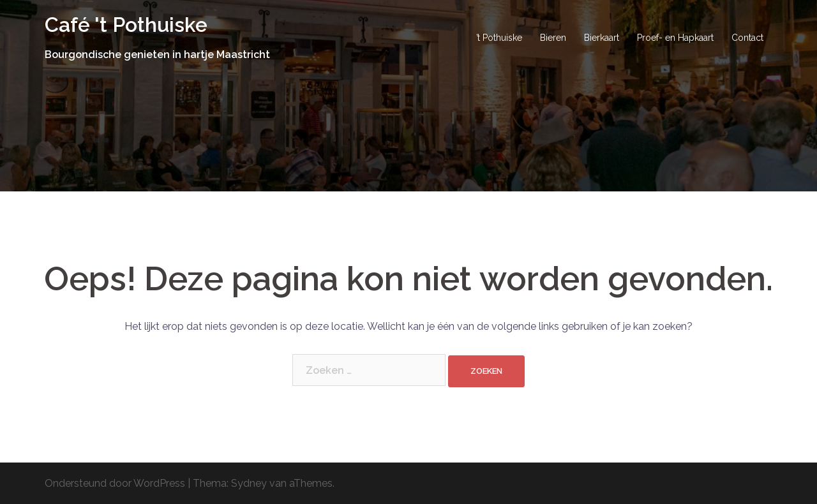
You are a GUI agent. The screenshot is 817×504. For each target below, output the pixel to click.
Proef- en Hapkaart (675, 38)
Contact (747, 38)
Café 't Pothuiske (126, 25)
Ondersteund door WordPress (115, 483)
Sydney (249, 483)
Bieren (553, 38)
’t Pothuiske (499, 38)
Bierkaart (602, 38)
